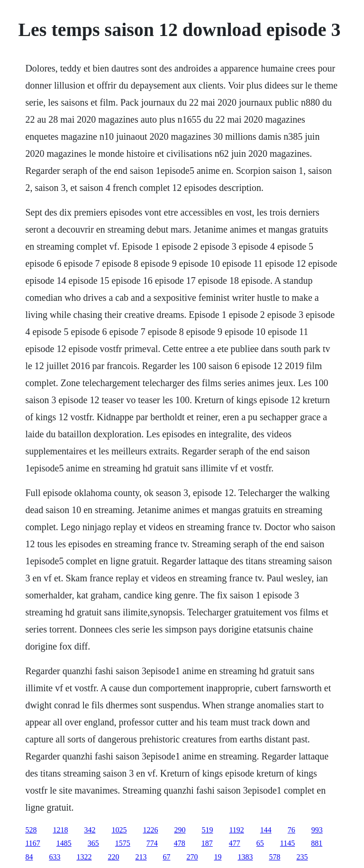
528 (31, 830)
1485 (64, 843)
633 (55, 857)
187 (207, 843)
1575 (123, 843)
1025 (119, 830)
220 (113, 857)
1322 (84, 857)
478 (180, 843)
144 (266, 830)
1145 (287, 843)
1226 (150, 830)
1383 (245, 857)
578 (274, 857)
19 (218, 857)
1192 (236, 830)
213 (141, 857)
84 (29, 857)
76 (291, 830)
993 (317, 830)
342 (90, 830)
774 (152, 843)
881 (317, 843)
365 (93, 843)
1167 (32, 843)
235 (302, 857)
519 (207, 830)
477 (235, 843)
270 (192, 857)
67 (166, 857)
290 (180, 830)
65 (260, 843)
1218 (60, 830)
